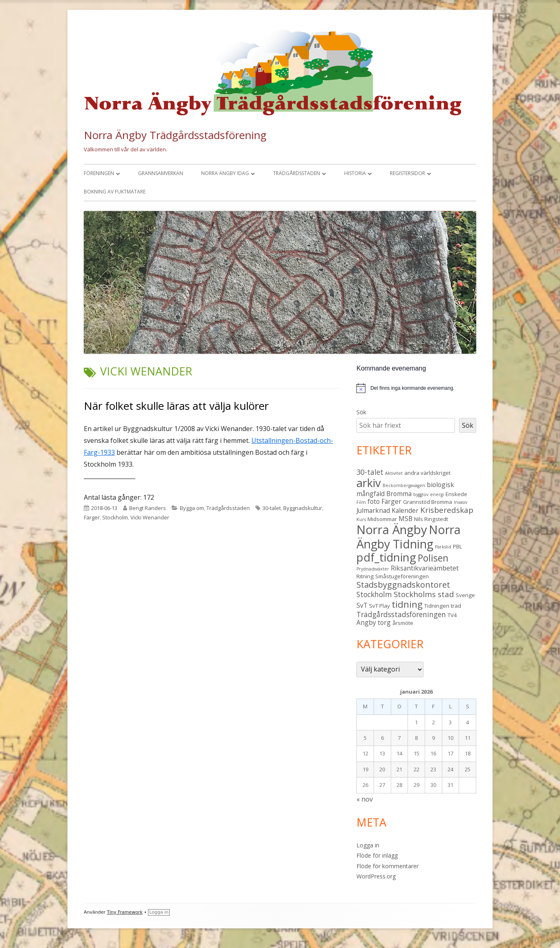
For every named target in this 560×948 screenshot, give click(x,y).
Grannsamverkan (161, 173)
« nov (365, 799)
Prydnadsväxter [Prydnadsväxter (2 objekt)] (373, 569)
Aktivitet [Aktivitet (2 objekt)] (394, 473)
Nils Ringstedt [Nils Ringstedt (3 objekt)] (431, 519)
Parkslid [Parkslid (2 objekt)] (443, 547)
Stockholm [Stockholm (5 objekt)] (374, 594)
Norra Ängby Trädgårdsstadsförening (175, 135)
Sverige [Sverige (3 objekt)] (465, 595)
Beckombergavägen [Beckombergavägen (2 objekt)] (404, 485)
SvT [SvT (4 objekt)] (362, 605)
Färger (92, 517)
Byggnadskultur (303, 508)
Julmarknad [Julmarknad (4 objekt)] (373, 510)
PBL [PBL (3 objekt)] (458, 546)
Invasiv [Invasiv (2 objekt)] (460, 502)
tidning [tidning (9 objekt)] (407, 604)
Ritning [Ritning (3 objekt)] (365, 576)
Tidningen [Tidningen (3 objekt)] (437, 606)
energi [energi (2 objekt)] (437, 494)
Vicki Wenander (150, 517)
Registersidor (408, 173)
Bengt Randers (148, 508)
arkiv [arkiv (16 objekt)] (369, 483)
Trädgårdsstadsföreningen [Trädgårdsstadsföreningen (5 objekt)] (401, 614)
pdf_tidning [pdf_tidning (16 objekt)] (386, 557)
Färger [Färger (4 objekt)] (391, 501)
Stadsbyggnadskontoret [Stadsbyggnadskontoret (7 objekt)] (403, 585)
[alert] (412, 388)
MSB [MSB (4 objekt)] (405, 519)
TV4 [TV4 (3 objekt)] (452, 615)
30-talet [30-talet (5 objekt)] (370, 472)
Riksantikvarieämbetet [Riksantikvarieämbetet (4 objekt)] (425, 568)
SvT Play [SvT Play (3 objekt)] (380, 606)
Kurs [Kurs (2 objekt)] (361, 519)
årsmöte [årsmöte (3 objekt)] (403, 623)
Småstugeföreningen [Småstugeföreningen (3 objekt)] (402, 576)
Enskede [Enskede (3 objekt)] (456, 494)
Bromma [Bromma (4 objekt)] (399, 494)
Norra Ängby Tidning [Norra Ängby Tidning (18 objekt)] (409, 537)
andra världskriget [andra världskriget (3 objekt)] (427, 473)
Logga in (368, 845)
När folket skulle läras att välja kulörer (176, 406)
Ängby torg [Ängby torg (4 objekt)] (374, 622)
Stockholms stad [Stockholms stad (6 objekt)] (424, 594)
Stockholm (115, 517)
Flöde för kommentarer (388, 866)
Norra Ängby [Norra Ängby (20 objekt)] (392, 530)
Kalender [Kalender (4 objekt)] (405, 510)
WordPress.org (376, 876)
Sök (361, 412)
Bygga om (192, 508)
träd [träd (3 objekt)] (456, 606)
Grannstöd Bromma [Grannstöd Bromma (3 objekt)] (428, 502)
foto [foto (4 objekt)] (374, 501)
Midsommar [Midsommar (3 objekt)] (382, 519)
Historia (355, 173)
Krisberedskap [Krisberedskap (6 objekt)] (447, 510)
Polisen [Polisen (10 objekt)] (433, 558)
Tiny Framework (125, 912)
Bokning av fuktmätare (115, 192)
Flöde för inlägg (377, 855)
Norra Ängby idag (225, 173)
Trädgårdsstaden (297, 173)
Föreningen (99, 173)
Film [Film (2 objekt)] (361, 502)
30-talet (272, 508)
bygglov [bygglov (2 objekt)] (421, 494)
